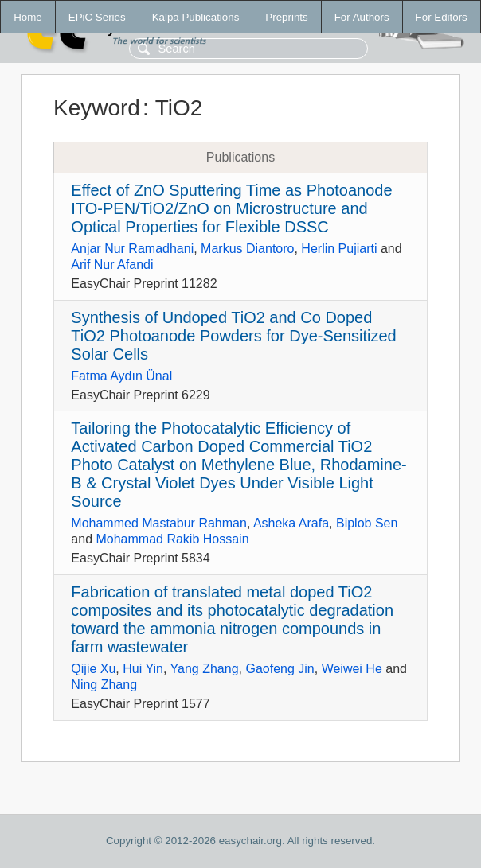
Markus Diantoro (247, 249)
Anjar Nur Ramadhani (132, 249)
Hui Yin (143, 669)
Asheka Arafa (291, 523)
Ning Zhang (104, 685)
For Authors (362, 17)
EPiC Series (97, 17)
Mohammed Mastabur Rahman (159, 523)
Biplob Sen (367, 523)
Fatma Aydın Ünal (121, 376)
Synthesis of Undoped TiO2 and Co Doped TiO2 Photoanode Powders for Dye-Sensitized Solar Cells (233, 336)
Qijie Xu (93, 669)
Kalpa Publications (196, 17)
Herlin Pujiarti (339, 249)
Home (28, 17)
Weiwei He (352, 669)
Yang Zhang (205, 669)
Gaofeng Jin (280, 669)
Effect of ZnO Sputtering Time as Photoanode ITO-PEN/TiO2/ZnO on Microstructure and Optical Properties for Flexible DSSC (231, 208)
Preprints (286, 17)
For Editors (442, 17)
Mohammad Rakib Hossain (172, 539)
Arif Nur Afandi (112, 265)
